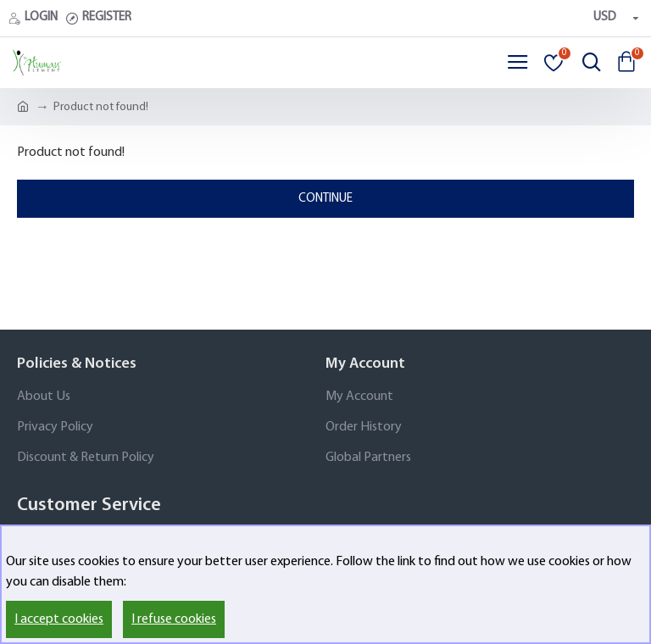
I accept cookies (59, 619)
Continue (325, 199)
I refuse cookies (174, 619)
